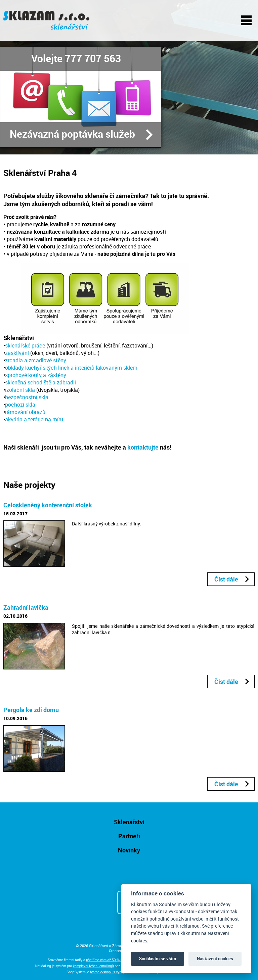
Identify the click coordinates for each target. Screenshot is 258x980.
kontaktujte (143, 447)
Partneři (129, 836)
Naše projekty (29, 484)
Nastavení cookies (215, 959)
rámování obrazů (25, 412)
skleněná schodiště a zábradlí (40, 382)
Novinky (129, 850)
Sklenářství (129, 822)
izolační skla (20, 390)
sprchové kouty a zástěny (36, 375)
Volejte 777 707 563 (76, 58)
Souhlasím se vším (158, 959)
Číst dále (226, 579)
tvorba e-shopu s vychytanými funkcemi (119, 972)
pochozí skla (20, 405)
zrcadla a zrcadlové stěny (36, 360)
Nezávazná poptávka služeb (72, 134)
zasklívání (17, 353)
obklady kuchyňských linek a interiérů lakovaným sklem (71, 368)
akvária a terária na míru (34, 419)
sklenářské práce (25, 345)
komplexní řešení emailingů (93, 966)
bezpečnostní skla (27, 397)
